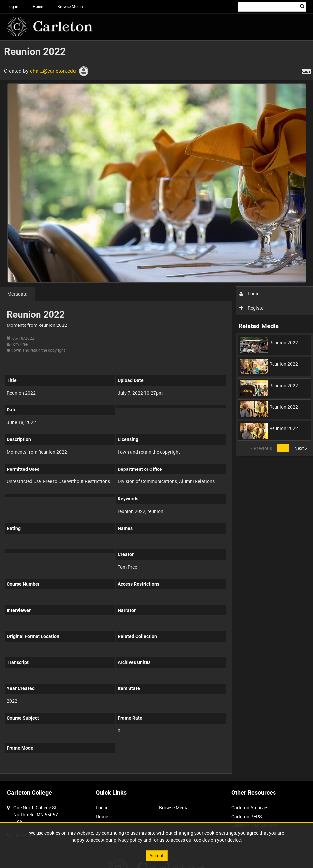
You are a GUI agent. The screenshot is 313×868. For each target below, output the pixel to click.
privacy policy (128, 840)
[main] (156, 411)
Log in (13, 6)
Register (252, 308)
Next (301, 448)
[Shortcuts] (306, 70)
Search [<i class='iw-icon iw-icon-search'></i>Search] (302, 6)
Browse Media (70, 6)
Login (249, 293)
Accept (156, 856)
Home (38, 6)
